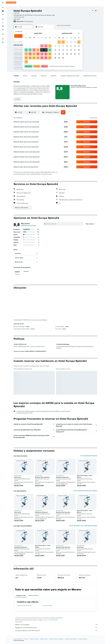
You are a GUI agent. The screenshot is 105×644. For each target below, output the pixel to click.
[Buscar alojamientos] (3, 11)
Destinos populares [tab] (34, 595)
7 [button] (42, 46)
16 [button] (50, 50)
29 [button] (46, 58)
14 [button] (42, 50)
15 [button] (46, 50)
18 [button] (30, 54)
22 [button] (46, 54)
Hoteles (26, 639)
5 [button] (34, 46)
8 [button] (46, 46)
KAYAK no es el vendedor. (56, 625)
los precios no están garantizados (50, 620)
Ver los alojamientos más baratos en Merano (85, 491)
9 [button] (50, 46)
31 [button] (26, 62)
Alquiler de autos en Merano (24, 605)
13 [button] (38, 50)
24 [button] (26, 58)
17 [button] (26, 54)
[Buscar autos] (3, 14)
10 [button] (26, 50)
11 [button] (30, 50)
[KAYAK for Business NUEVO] (3, 29)
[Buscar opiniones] (64, 224)
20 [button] (38, 54)
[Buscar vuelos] (3, 8)
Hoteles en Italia (44, 639)
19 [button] (34, 54)
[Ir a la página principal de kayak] (11, 3)
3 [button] (26, 46)
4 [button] (30, 46)
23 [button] (50, 54)
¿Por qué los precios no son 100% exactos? (56, 631)
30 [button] (50, 58)
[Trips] (3, 34)
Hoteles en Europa (34, 639)
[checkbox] (22, 273)
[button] (3, 3)
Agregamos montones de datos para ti (56, 628)
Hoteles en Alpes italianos (71, 639)
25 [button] (30, 58)
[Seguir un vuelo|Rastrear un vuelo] (3, 23)
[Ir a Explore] (3, 19)
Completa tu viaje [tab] (21, 595)
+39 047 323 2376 (19, 17)
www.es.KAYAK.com (18, 639)
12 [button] (34, 50)
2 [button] (50, 42)
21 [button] (42, 54)
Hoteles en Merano (48, 605)
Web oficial (17, 19)
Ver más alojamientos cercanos (89, 456)
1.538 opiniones (28, 21)
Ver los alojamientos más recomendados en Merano (83, 526)
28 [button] (42, 58)
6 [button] (38, 46)
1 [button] (46, 42)
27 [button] (38, 58)
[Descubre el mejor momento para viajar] (3, 26)
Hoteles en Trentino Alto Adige (56, 639)
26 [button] (34, 58)
